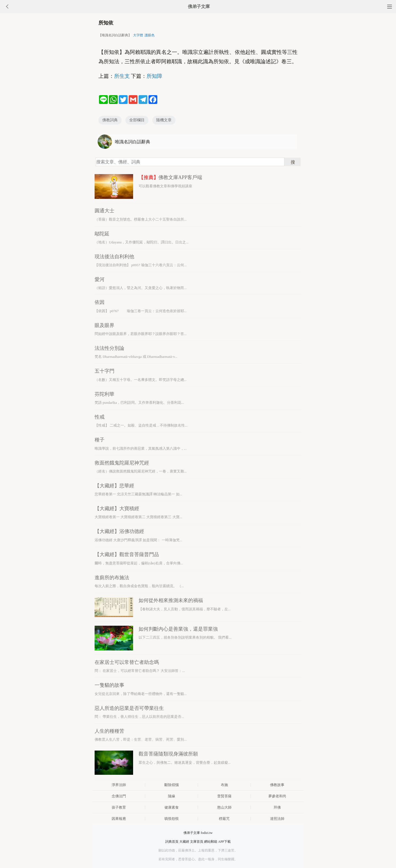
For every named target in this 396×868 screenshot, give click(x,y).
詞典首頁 (172, 842)
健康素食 (172, 807)
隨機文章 (164, 120)
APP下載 (224, 842)
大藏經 (184, 842)
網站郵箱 (211, 842)
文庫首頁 (197, 842)
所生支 (122, 76)
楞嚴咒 (224, 819)
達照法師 (277, 819)
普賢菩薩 (224, 796)
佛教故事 (277, 785)
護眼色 (150, 35)
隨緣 (172, 796)
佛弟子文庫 (199, 6)
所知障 (154, 76)
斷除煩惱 (172, 785)
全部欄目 (137, 120)
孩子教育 (119, 807)
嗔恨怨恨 (172, 819)
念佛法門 (119, 796)
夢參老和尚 (277, 796)
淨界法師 (119, 785)
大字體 (138, 35)
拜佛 (277, 807)
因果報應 (119, 819)
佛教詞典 (110, 120)
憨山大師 (224, 807)
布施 (224, 785)
